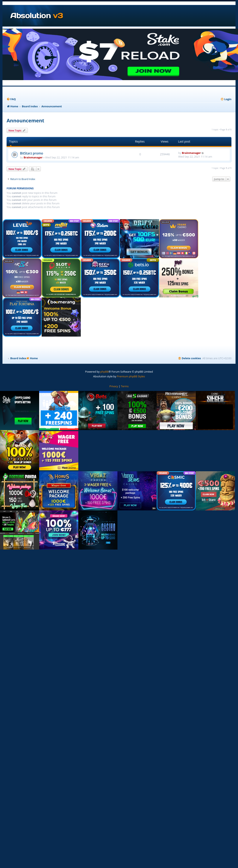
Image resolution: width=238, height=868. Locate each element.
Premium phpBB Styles (131, 376)
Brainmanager (33, 157)
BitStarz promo (32, 153)
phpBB (104, 372)
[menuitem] (11, 99)
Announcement (25, 120)
